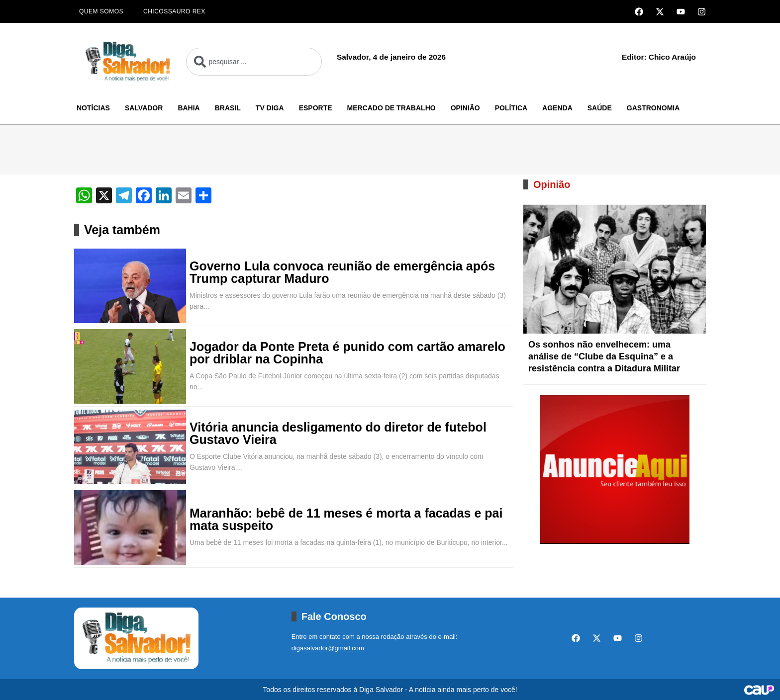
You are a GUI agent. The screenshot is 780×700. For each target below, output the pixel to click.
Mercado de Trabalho (391, 108)
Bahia (189, 108)
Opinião (465, 108)
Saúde (600, 108)
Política (511, 108)
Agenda (557, 108)
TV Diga (270, 108)
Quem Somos (101, 11)
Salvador (144, 108)
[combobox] (254, 62)
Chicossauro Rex (174, 11)
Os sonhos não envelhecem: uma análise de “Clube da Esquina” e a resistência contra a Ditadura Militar (604, 356)
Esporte (316, 108)
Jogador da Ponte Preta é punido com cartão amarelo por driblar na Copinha (347, 353)
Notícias (93, 108)
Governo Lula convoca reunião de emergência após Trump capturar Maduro (342, 272)
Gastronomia (653, 108)
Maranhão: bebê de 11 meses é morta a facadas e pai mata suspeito (346, 520)
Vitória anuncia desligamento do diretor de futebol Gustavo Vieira (338, 434)
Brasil (228, 108)
